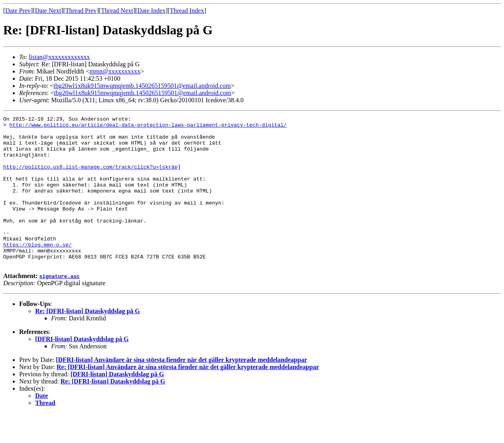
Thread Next (117, 11)
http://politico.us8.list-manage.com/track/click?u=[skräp (90, 177)
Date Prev (18, 11)
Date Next (48, 11)
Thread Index (187, 11)
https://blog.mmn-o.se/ (38, 271)
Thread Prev (81, 11)
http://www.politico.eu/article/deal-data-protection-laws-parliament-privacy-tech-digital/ (148, 127)
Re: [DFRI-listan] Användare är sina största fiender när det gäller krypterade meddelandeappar (188, 397)
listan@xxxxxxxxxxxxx (59, 57)
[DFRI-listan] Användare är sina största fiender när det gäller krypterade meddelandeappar (182, 390)
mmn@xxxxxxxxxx (115, 71)
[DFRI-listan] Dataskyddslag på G (82, 369)
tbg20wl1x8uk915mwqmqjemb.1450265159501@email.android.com (142, 86)
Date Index (152, 11)
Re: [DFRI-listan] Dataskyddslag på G (87, 341)
